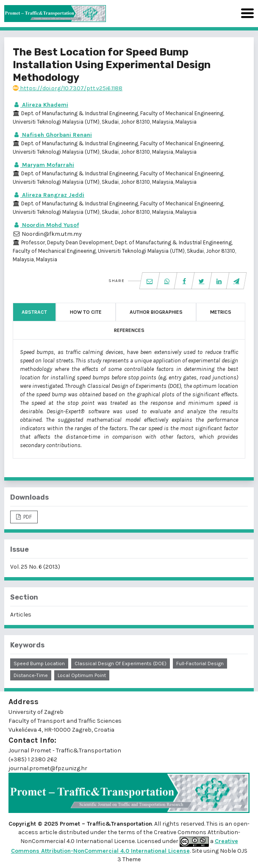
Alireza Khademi (40, 105)
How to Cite (86, 312)
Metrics (221, 312)
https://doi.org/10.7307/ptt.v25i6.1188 (68, 88)
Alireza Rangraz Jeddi (49, 195)
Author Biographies (156, 312)
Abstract (34, 312)
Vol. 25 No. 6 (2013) (35, 567)
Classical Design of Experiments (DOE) (121, 663)
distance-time (31, 675)
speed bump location (39, 663)
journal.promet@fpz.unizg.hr (48, 768)
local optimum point (82, 675)
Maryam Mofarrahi (43, 165)
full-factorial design (200, 663)
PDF (27, 517)
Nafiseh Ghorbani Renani (52, 135)
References (129, 330)
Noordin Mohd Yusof (46, 225)
